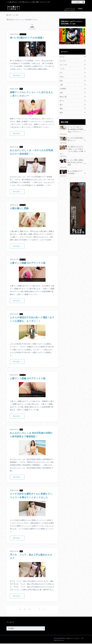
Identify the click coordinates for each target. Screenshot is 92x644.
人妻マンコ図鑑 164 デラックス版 (29, 379)
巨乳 (61, 91)
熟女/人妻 (63, 95)
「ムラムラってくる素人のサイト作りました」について (70, 10)
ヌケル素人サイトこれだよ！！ (14, 8)
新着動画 (80, 9)
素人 (61, 103)
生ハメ (62, 99)
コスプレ (63, 60)
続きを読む (17, 75)
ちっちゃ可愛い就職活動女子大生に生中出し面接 (72, 157)
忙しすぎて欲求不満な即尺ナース (72, 138)
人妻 (61, 84)
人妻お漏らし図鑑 (20, 208)
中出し (62, 76)
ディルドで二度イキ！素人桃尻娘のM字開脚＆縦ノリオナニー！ (72, 128)
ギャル (62, 57)
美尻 (61, 111)
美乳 (61, 107)
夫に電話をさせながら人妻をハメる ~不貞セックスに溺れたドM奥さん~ (72, 147)
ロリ (61, 72)
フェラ (62, 68)
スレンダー (63, 64)
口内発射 (63, 87)
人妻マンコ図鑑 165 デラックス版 (29, 263)
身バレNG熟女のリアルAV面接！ (29, 38)
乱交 (61, 80)
